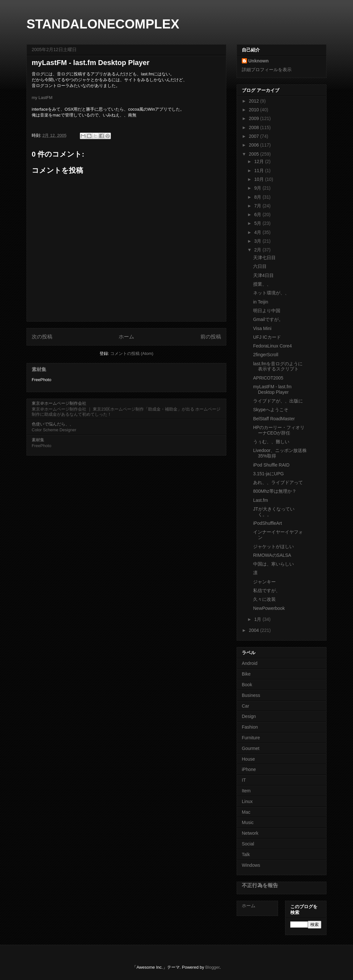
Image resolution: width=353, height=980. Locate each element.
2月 (258, 250)
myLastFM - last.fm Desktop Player (272, 389)
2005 (255, 154)
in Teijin (261, 302)
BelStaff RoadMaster (274, 419)
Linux (247, 801)
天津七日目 (264, 258)
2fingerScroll (266, 355)
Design (249, 716)
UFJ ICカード (267, 337)
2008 (255, 127)
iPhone (249, 769)
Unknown (258, 61)
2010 (255, 110)
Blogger (212, 967)
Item (246, 791)
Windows (251, 865)
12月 (259, 161)
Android (250, 663)
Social (248, 844)
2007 (255, 136)
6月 (258, 215)
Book (247, 685)
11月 (259, 171)
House (248, 759)
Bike (246, 674)
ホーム (126, 337)
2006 (255, 145)
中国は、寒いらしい (273, 564)
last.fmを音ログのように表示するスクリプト (278, 366)
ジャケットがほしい (273, 546)
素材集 (39, 369)
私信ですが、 (267, 590)
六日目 (260, 266)
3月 (258, 241)
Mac (246, 812)
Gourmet (251, 748)
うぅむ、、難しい (271, 442)
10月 (259, 179)
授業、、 (262, 284)
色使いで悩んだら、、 (53, 424)
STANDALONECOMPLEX (103, 24)
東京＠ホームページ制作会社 (59, 403)
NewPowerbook (269, 608)
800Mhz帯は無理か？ (275, 491)
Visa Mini (262, 328)
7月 (258, 206)
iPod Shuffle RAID (271, 465)
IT (244, 780)
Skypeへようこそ (271, 410)
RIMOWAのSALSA (272, 555)
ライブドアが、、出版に (278, 401)
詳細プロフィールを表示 (267, 70)
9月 (258, 188)
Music (248, 822)
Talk (246, 854)
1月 (258, 619)
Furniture (251, 738)
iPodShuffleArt (267, 523)
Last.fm (261, 500)
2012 (255, 101)
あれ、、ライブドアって (278, 482)
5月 (258, 223)
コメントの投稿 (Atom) (132, 353)
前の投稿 (211, 337)
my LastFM (42, 98)
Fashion (250, 727)
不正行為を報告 (260, 885)
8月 (258, 197)
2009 (255, 118)
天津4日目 (263, 275)
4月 (258, 232)
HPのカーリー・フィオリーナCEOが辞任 (279, 430)
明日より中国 (267, 311)
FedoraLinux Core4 (273, 346)
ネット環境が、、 (271, 293)
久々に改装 (264, 599)
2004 (255, 630)
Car (246, 706)
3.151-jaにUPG (268, 474)
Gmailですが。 (268, 319)
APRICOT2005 (268, 378)
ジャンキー (264, 582)
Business (251, 695)
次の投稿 (42, 337)
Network (250, 833)
